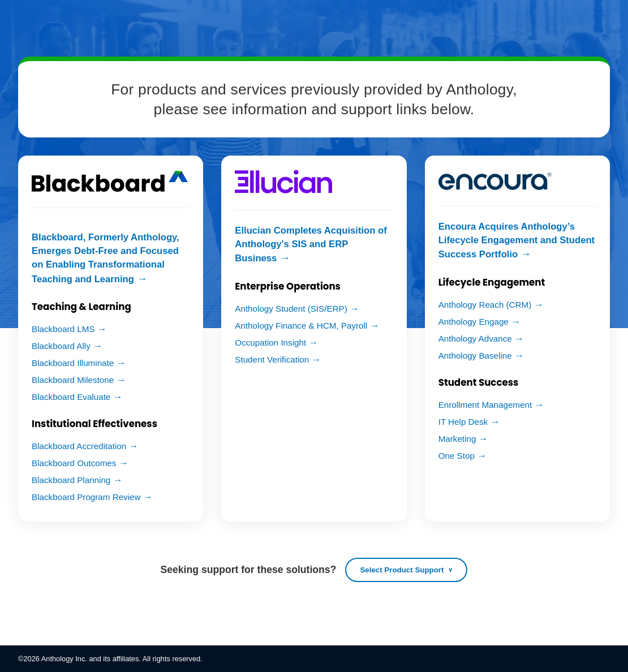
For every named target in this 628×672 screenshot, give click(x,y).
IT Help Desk (463, 422)
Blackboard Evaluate (71, 397)
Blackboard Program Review (86, 497)
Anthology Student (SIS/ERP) (291, 309)
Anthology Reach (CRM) (485, 305)
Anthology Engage (474, 322)
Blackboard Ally (61, 346)
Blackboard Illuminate (73, 363)
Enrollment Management (485, 405)
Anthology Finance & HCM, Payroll (301, 326)
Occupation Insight (270, 343)
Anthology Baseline (475, 356)
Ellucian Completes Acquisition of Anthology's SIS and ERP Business (311, 244)
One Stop (457, 456)
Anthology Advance (475, 339)
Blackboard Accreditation (79, 446)
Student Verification (272, 359)
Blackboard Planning (71, 480)
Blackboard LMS (63, 329)
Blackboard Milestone (73, 380)
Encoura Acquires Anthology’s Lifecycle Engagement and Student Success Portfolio (517, 240)
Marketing (457, 439)
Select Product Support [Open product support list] (402, 570)
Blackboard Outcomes (74, 463)
